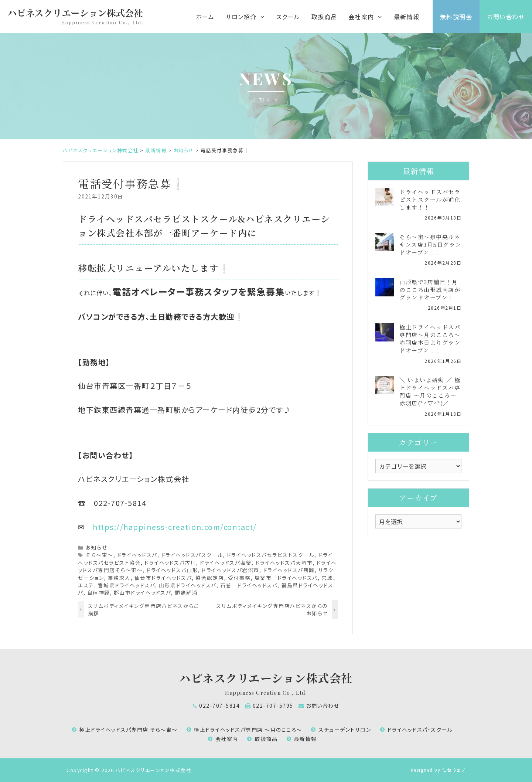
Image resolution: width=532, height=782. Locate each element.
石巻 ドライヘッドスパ (249, 585)
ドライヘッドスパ (137, 555)
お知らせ (96, 547)
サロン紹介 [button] (248, 17)
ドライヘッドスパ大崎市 (284, 562)
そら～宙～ (100, 555)
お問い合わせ (506, 17)
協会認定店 (210, 578)
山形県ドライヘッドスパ (188, 585)
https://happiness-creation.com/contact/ (175, 527)
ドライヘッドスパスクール (192, 555)
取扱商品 (324, 17)
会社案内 (227, 739)
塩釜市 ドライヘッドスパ (286, 578)
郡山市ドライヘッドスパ (143, 592)
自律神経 (99, 592)
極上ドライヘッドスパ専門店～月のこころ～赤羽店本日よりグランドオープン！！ (430, 339)
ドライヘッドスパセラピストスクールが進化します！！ (430, 199)
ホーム (205, 17)
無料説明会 (456, 17)
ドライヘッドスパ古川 (170, 562)
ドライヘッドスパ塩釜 (226, 562)
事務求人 (119, 578)
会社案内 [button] (368, 17)
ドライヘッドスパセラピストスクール (271, 555)
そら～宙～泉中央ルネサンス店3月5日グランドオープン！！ (430, 244)
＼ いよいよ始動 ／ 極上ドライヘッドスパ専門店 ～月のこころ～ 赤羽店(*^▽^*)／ (430, 391)
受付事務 (239, 578)
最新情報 (407, 17)
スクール (288, 17)
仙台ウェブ (454, 770)
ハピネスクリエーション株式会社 (266, 678)
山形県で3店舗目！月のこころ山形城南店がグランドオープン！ (430, 290)
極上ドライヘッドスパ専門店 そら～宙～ (129, 730)
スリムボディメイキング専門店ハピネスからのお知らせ (272, 609)
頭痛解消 (186, 592)
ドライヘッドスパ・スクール (420, 730)
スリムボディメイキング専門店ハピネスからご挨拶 (144, 609)
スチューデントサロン (345, 730)
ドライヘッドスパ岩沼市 (231, 570)
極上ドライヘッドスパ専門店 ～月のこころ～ (248, 730)
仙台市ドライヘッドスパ (163, 578)
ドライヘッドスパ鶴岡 (289, 570)
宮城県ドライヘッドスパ (127, 585)
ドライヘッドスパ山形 (172, 570)
